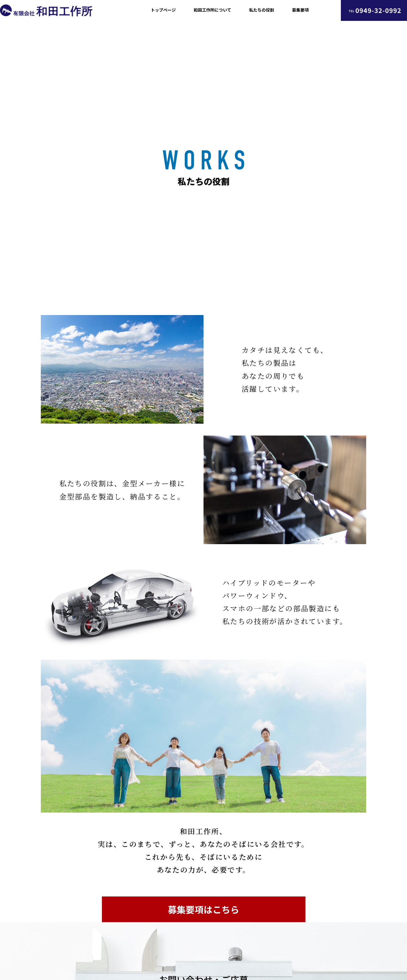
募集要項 (300, 10)
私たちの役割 (262, 10)
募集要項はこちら (203, 909)
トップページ (163, 10)
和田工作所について (212, 10)
